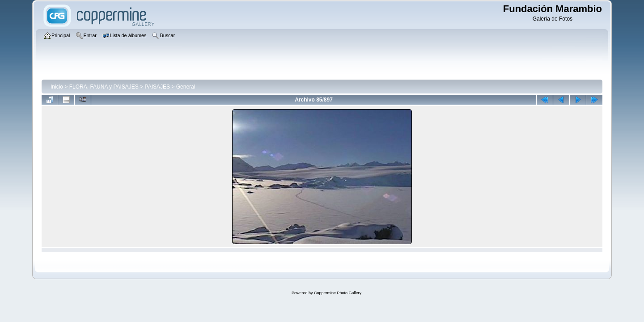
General (186, 87)
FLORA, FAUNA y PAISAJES (104, 87)
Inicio (57, 87)
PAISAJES (157, 87)
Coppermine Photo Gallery (338, 293)
